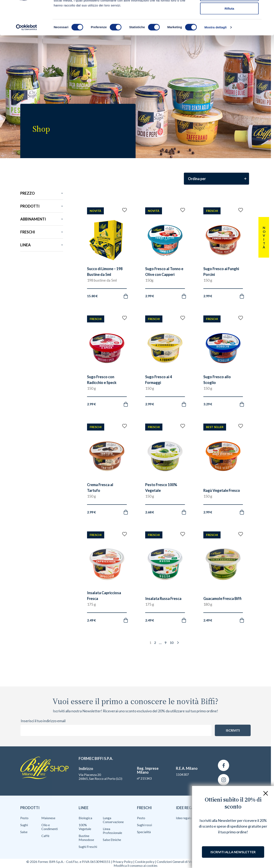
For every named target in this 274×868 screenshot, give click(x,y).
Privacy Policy (123, 862)
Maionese (48, 818)
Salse (24, 832)
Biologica (85, 818)
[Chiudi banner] (268, 6)
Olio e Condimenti (50, 827)
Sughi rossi (144, 825)
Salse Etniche (112, 840)
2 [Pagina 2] (155, 642)
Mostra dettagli (215, 57)
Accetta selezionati (229, 24)
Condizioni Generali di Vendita (178, 862)
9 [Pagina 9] (165, 642)
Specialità (144, 832)
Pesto (24, 818)
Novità (264, 237)
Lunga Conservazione (113, 820)
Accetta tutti (229, 11)
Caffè (45, 836)
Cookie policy (145, 862)
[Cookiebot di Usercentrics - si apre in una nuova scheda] (27, 57)
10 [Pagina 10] (172, 642)
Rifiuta (229, 38)
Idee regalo (184, 818)
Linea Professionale (112, 831)
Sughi (24, 825)
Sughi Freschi (88, 847)
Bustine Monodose (86, 838)
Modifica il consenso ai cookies (136, 865)
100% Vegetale (85, 827)
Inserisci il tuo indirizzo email (43, 721)
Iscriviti (233, 730)
